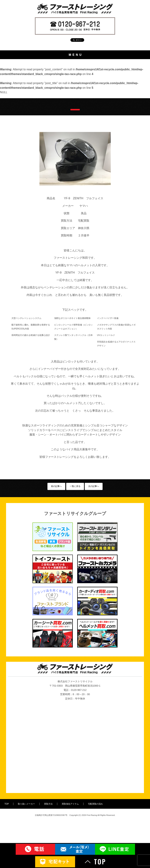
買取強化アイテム (75, 93)
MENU (76, 55)
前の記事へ (56, 534)
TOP (75, 64)
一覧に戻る (75, 534)
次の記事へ (94, 534)
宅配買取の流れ (75, 102)
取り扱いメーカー (75, 73)
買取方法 (75, 83)
